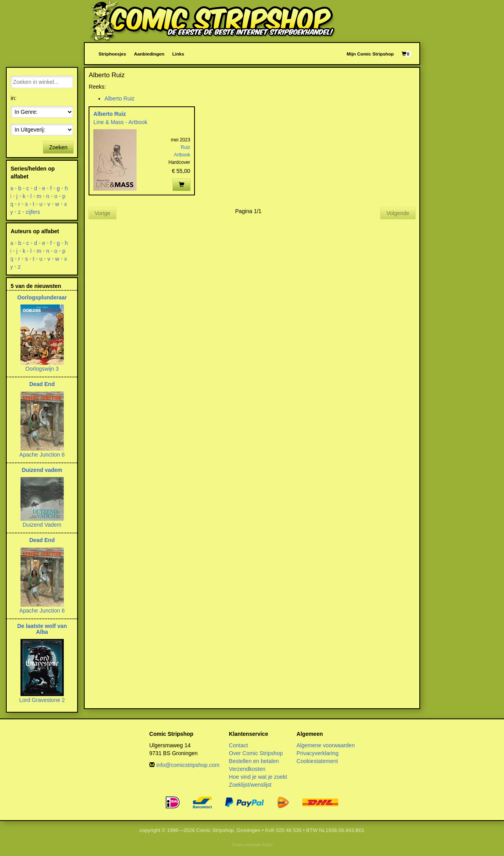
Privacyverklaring (318, 753)
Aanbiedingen (149, 54)
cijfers (33, 212)
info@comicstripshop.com (188, 765)
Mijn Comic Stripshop (370, 54)
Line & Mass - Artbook (120, 122)
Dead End (42, 384)
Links (178, 54)
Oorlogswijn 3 (42, 369)
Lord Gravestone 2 (42, 700)
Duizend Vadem (42, 525)
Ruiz (185, 147)
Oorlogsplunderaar (42, 297)
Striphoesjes (112, 54)
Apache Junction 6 (42, 455)
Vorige (102, 213)
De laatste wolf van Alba (42, 629)
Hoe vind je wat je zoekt (258, 777)
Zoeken (58, 147)
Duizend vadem (42, 470)
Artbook (182, 155)
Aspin (268, 845)
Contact (238, 745)
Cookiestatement (317, 761)
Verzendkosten (247, 769)
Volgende (398, 213)
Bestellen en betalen (254, 761)
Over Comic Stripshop (256, 753)
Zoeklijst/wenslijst (250, 785)
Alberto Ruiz (119, 98)
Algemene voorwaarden (326, 745)
